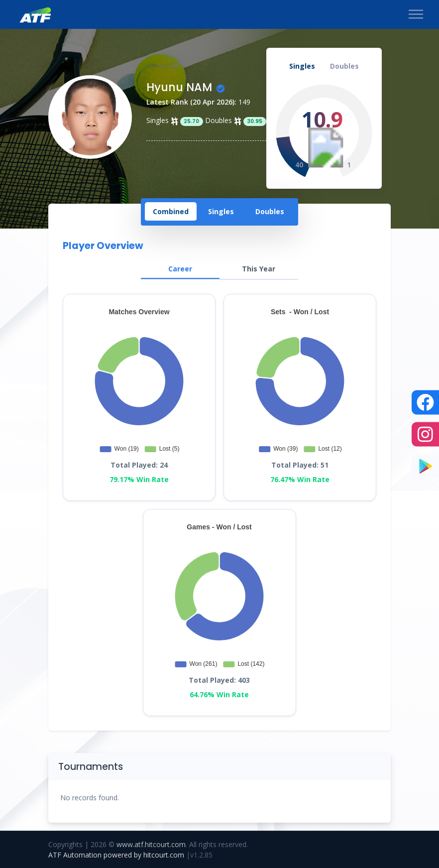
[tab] (171, 212)
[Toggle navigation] (416, 15)
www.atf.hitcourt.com (151, 844)
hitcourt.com (165, 855)
